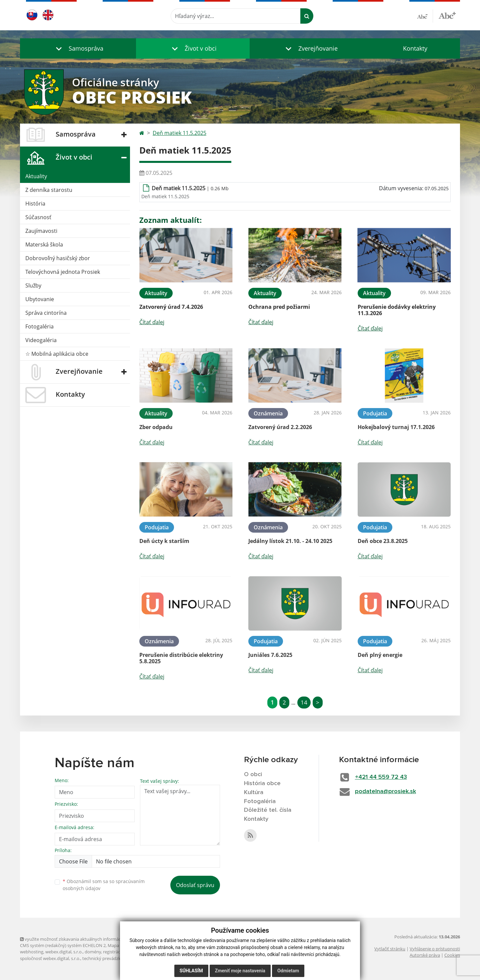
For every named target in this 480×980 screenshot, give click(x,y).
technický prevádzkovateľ (108, 958)
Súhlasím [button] (191, 971)
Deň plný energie (380, 655)
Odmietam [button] (288, 971)
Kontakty (415, 48)
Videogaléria (41, 340)
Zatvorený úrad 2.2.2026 (280, 427)
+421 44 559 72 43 (381, 777)
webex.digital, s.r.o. (64, 952)
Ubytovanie (40, 299)
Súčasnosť (38, 217)
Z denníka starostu (49, 190)
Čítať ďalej (152, 322)
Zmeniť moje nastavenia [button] (240, 971)
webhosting (32, 952)
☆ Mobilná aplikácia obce (57, 354)
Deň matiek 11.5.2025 (179, 133)
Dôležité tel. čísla (268, 810)
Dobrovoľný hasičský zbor (58, 258)
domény (93, 952)
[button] (78, 48)
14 (304, 702)
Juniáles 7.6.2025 (270, 655)
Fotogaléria (39, 326)
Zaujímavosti (41, 231)
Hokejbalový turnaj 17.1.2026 (396, 427)
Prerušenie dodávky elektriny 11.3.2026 (397, 310)
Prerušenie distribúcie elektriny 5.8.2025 (181, 658)
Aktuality (36, 176)
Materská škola (44, 245)
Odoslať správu (195, 885)
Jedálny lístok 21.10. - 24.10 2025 (290, 541)
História (35, 204)
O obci (253, 774)
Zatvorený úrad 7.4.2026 (171, 307)
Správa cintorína (46, 313)
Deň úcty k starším (164, 541)
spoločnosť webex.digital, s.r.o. (50, 958)
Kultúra (254, 792)
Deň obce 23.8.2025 (383, 541)
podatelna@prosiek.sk (385, 791)
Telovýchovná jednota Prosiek (63, 272)
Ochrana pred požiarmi (279, 307)
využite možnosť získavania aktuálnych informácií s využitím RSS (86, 939)
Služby (33, 285)
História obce (262, 783)
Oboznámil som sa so (104, 885)
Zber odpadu (156, 427)
